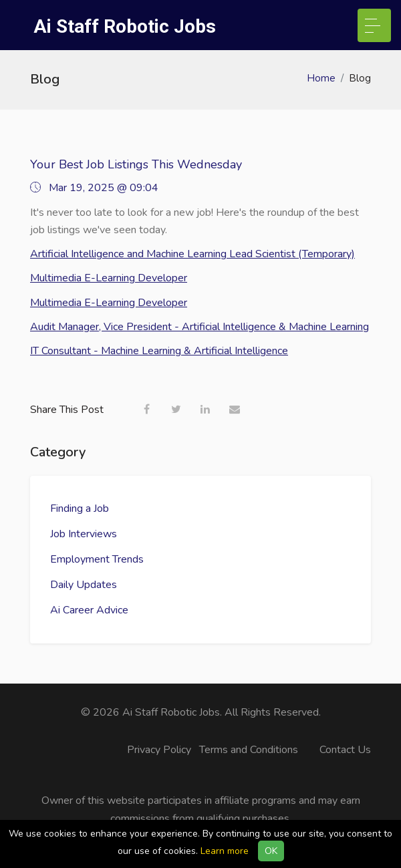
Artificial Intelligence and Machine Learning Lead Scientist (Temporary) (192, 254)
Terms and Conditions (249, 750)
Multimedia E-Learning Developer (109, 278)
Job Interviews (84, 534)
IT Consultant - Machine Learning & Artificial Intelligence (159, 351)
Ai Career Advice (89, 610)
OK (271, 851)
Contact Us (345, 750)
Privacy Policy (159, 750)
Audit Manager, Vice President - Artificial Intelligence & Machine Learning (199, 327)
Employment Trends (97, 559)
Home (321, 78)
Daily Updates (84, 585)
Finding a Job (80, 509)
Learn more (225, 851)
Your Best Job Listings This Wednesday (136, 164)
